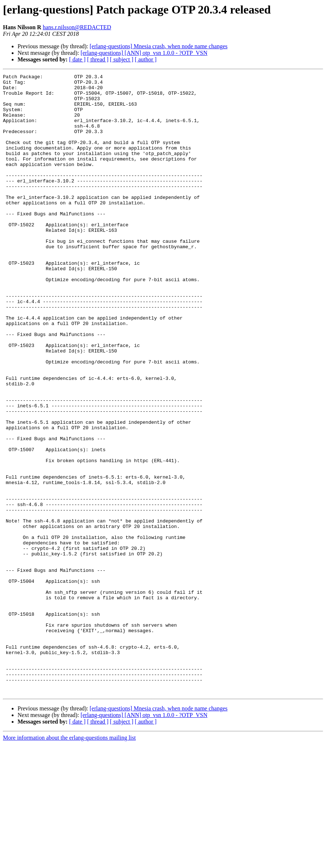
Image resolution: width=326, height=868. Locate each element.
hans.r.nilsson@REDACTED (77, 27)
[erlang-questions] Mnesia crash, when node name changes (158, 46)
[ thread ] (98, 59)
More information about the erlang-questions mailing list (69, 862)
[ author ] (146, 59)
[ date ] (77, 59)
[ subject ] (122, 59)
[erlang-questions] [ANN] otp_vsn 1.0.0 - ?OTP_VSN (144, 53)
